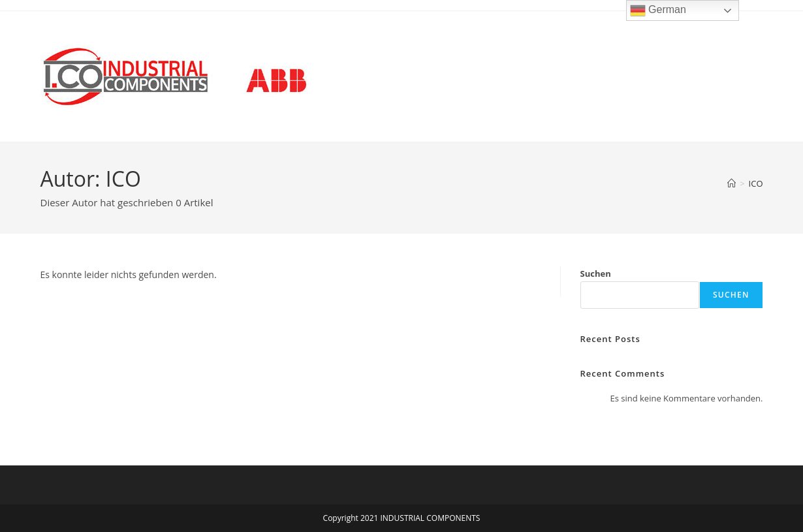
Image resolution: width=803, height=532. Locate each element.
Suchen (596, 274)
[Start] (732, 183)
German (658, 10)
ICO (756, 183)
